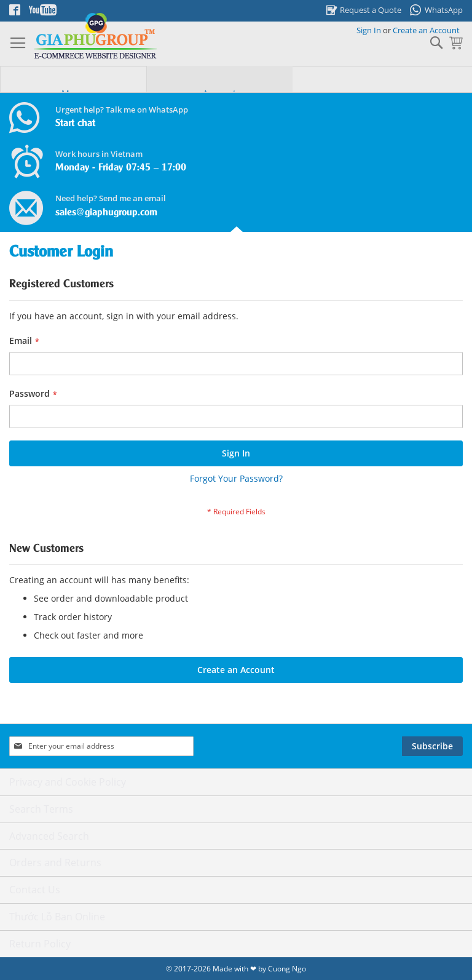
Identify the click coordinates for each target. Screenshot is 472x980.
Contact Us (35, 890)
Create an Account (426, 30)
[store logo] (95, 36)
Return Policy (40, 944)
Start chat (75, 123)
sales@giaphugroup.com (106, 213)
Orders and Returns (55, 862)
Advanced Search (49, 836)
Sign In (369, 30)
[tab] (73, 88)
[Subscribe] (432, 746)
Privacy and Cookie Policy (68, 782)
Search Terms (41, 809)
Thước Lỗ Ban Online (57, 917)
